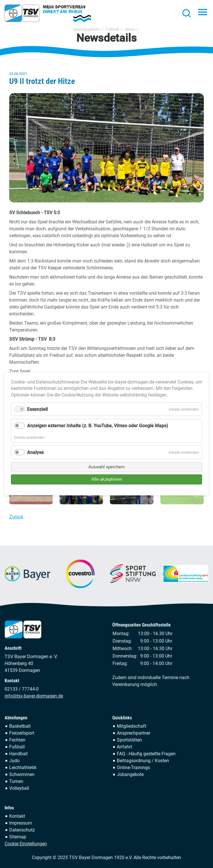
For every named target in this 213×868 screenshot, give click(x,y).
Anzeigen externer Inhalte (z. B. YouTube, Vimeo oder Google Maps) (98, 426)
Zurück (16, 517)
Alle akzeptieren (107, 479)
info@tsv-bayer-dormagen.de (34, 696)
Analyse (35, 452)
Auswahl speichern (106, 467)
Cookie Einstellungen (26, 844)
